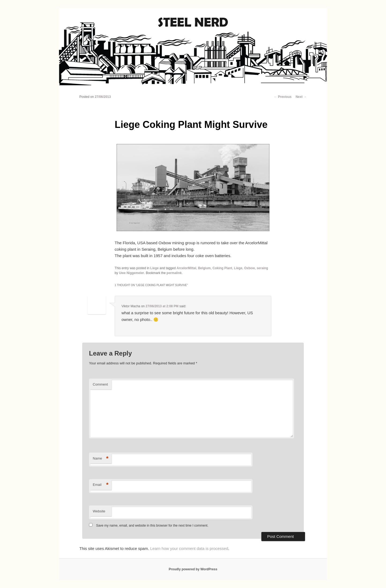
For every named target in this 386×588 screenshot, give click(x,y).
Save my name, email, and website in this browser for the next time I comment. (152, 526)
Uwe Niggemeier (131, 273)
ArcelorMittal (186, 268)
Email (101, 485)
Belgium (204, 268)
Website (99, 511)
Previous (283, 97)
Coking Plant (222, 268)
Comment (100, 384)
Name (101, 459)
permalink (174, 273)
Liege (155, 268)
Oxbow (250, 268)
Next (301, 97)
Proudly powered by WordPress (193, 569)
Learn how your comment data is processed (189, 548)
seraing (262, 268)
